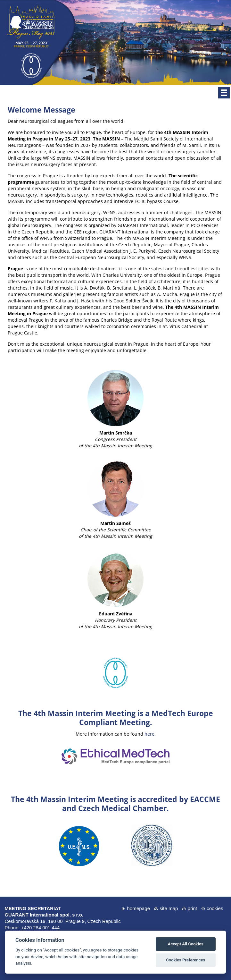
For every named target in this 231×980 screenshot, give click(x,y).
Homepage (138, 908)
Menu (224, 93)
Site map (169, 908)
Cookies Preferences (186, 960)
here (149, 734)
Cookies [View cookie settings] (215, 908)
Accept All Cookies (186, 944)
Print (193, 908)
